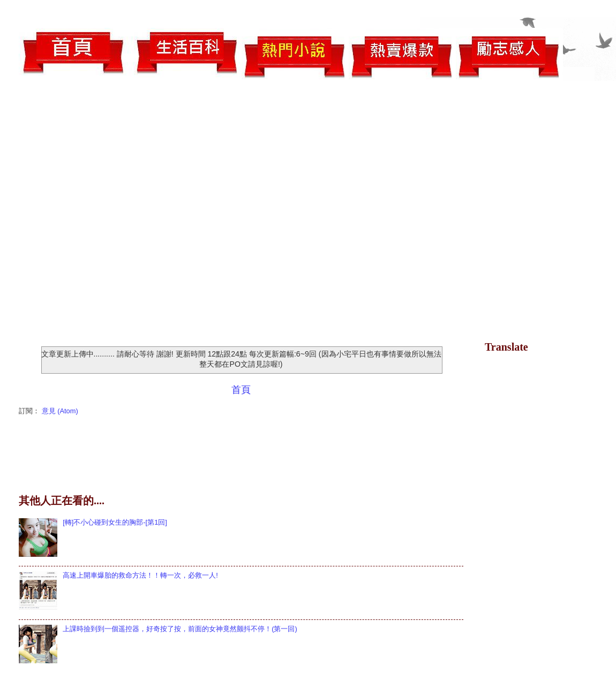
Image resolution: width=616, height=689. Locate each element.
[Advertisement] (110, 212)
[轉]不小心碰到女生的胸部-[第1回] (115, 522)
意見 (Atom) (60, 411)
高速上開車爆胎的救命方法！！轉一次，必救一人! (140, 575)
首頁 (241, 390)
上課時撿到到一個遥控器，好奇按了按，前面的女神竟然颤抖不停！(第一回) (180, 629)
